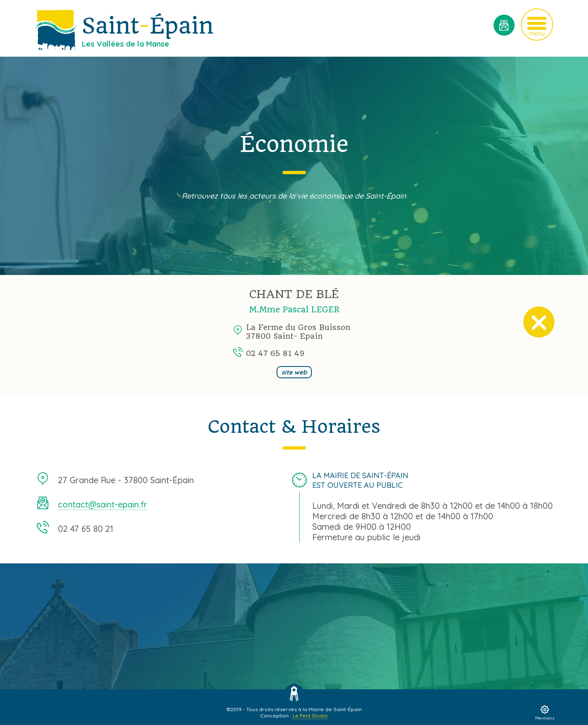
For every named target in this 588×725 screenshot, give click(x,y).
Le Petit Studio (310, 716)
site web (294, 372)
